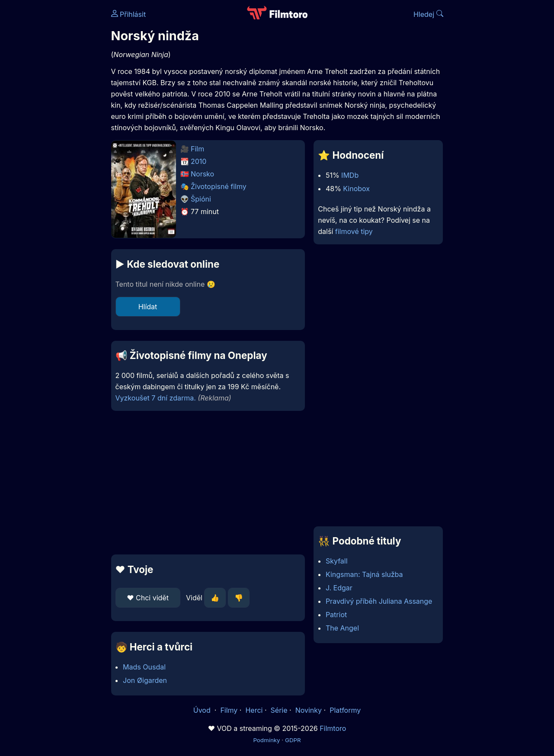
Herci (254, 710)
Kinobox (356, 189)
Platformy (345, 710)
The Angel (342, 628)
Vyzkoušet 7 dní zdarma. (156, 398)
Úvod (203, 710)
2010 (199, 161)
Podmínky (266, 740)
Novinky (309, 710)
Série (279, 710)
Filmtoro (333, 728)
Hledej (428, 14)
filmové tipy (354, 231)
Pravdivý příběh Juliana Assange (379, 601)
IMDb (350, 175)
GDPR (293, 740)
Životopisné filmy (219, 186)
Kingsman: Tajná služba (364, 574)
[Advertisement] (208, 483)
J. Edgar (339, 588)
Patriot (336, 615)
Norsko (202, 174)
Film (197, 149)
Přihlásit (129, 14)
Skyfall (337, 561)
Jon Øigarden (145, 680)
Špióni (201, 199)
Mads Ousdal (144, 667)
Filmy (229, 710)
